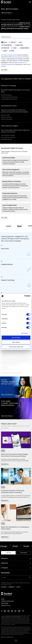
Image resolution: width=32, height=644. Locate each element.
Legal (3, 599)
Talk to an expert (7, 13)
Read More (5, 464)
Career (18, 587)
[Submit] (29, 578)
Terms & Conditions (7, 601)
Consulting (4, 587)
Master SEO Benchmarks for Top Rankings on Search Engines (15, 528)
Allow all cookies (16, 338)
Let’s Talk (5, 70)
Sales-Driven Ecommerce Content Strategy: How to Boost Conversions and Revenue (15, 455)
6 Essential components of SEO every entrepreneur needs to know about (13, 491)
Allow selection (16, 342)
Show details (24, 333)
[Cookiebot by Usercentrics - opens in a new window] (24, 296)
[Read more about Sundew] (6, 2)
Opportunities (24, 553)
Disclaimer (5, 603)
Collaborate (11, 587)
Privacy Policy (6, 605)
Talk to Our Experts (8, 395)
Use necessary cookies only (16, 347)
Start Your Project (8, 416)
